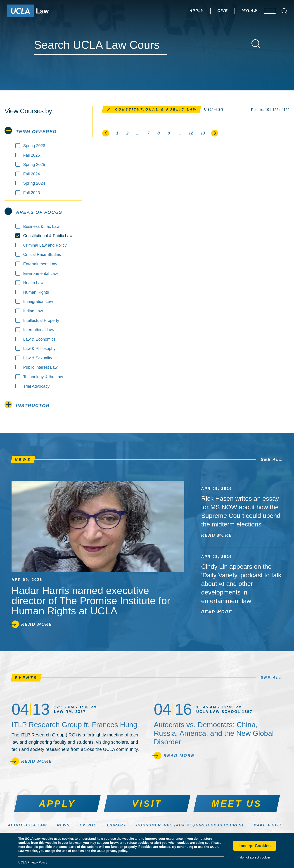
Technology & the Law (43, 377)
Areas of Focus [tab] (33, 211)
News (63, 825)
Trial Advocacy (36, 386)
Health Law (33, 283)
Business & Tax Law (41, 226)
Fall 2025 (32, 155)
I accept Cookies (254, 846)
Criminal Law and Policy (45, 245)
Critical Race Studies (42, 255)
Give (209, 11)
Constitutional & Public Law (48, 236)
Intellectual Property (41, 321)
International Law (39, 330)
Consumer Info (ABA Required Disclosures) (190, 825)
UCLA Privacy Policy (33, 862)
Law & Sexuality (38, 358)
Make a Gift (268, 825)
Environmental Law (41, 274)
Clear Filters (214, 109)
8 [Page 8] (159, 133)
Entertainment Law (40, 264)
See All (272, 460)
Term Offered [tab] (31, 131)
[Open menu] (267, 11)
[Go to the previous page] (106, 133)
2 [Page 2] (127, 133)
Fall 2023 (32, 193)
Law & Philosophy (39, 349)
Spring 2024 (34, 183)
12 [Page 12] (191, 133)
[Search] (256, 44)
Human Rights (36, 292)
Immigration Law (38, 302)
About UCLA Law (27, 825)
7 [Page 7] (148, 133)
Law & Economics (39, 339)
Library (117, 825)
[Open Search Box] (284, 11)
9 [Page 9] (169, 133)
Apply (183, 11)
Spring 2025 (34, 165)
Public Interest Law (40, 367)
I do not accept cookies (255, 857)
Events (88, 825)
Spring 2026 (34, 146)
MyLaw (236, 11)
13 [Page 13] (203, 133)
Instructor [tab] (27, 405)
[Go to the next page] (215, 133)
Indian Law (33, 311)
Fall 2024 (32, 174)
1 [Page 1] (117, 133)
